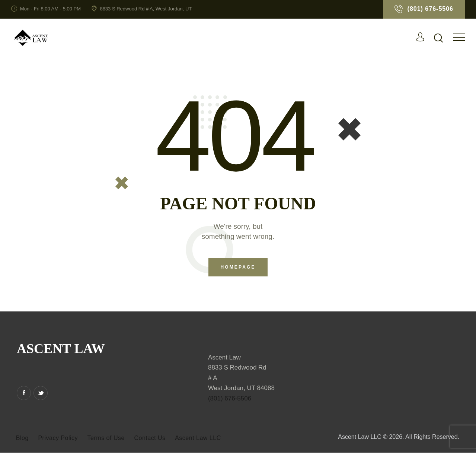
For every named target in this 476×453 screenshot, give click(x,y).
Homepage (238, 267)
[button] (459, 37)
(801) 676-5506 (230, 399)
